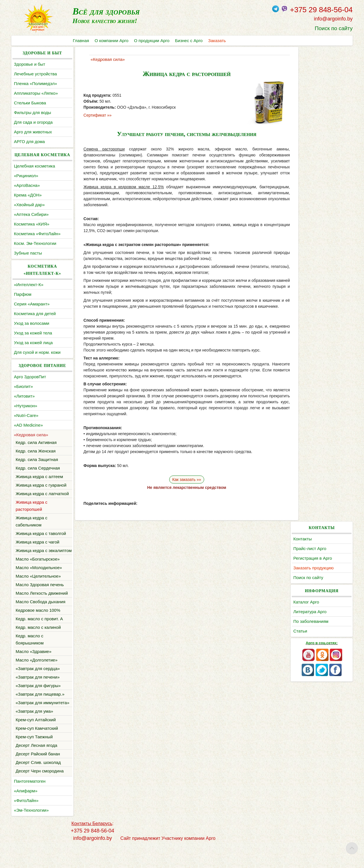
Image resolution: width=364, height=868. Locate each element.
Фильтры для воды (32, 112)
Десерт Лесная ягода (36, 767)
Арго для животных (33, 132)
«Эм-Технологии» (31, 831)
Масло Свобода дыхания (41, 616)
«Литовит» (24, 396)
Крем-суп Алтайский (36, 741)
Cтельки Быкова (30, 103)
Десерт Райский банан (38, 775)
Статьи (304, 156)
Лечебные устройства (35, 74)
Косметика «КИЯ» (32, 224)
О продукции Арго (152, 41)
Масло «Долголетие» (37, 674)
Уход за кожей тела (33, 333)
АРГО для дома (29, 141)
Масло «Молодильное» (39, 582)
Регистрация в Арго (317, 83)
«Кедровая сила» (31, 435)
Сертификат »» (94, 115)
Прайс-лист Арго (314, 74)
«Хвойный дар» (29, 205)
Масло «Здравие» (34, 666)
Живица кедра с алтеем (39, 477)
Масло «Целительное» (38, 590)
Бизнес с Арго (189, 41)
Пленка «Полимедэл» (36, 83)
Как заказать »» (182, 480)
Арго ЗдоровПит (30, 377)
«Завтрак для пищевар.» (40, 708)
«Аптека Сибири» (31, 214)
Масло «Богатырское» (38, 573)
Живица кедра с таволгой (41, 541)
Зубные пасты (28, 253)
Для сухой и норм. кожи (37, 352)
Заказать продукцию (317, 93)
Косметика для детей (35, 314)
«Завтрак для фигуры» (38, 700)
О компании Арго (112, 41)
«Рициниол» (26, 176)
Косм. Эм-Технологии (35, 243)
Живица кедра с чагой (38, 549)
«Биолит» (23, 386)
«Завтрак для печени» (38, 691)
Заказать (217, 41)
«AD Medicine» (28, 425)
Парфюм (23, 294)
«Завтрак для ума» (34, 732)
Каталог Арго (310, 127)
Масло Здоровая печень (40, 599)
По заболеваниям (315, 147)
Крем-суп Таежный (34, 758)
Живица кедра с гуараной (41, 485)
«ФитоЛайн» (26, 822)
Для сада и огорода (33, 122)
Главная (81, 41)
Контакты (306, 64)
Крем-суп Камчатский (37, 750)
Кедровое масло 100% (38, 624)
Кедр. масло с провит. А (39, 633)
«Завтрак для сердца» (38, 683)
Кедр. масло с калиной (38, 641)
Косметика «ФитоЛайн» (37, 234)
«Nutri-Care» (26, 415)
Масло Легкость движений (42, 607)
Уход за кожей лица (33, 343)
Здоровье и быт (30, 64)
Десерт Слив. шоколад (38, 784)
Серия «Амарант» (32, 304)
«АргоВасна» (27, 185)
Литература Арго (314, 137)
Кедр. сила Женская (36, 451)
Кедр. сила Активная (36, 442)
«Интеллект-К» (29, 285)
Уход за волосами (32, 323)
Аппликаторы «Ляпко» (36, 93)
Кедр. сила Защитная (37, 459)
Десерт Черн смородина (40, 792)
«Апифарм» (26, 812)
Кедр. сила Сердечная (38, 468)
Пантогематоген (30, 802)
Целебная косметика (35, 166)
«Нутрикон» (26, 406)
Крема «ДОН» (28, 195)
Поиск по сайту (334, 28)
